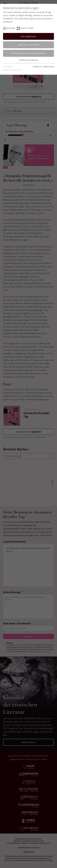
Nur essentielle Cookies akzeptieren (28, 53)
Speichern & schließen (29, 45)
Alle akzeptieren (29, 36)
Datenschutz (49, 67)
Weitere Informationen (29, 60)
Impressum (37, 67)
